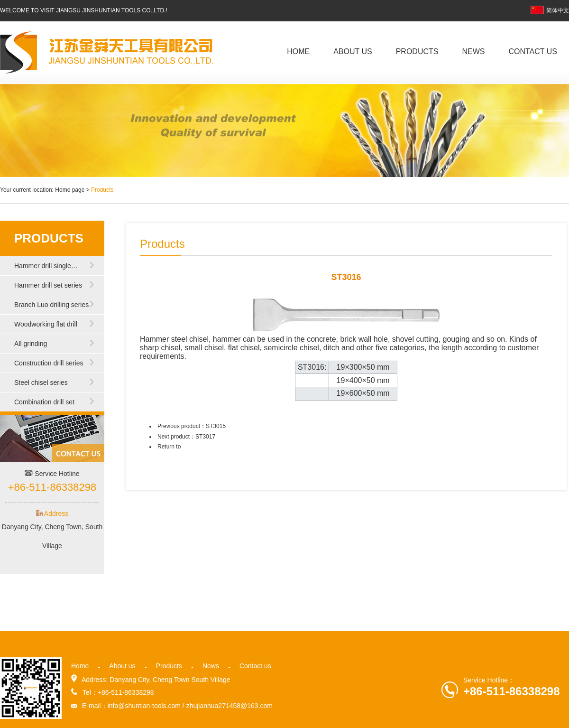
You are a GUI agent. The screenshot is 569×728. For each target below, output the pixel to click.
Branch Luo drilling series (51, 305)
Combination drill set (44, 402)
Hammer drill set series (48, 285)
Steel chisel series (41, 383)
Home (298, 51)
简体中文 (550, 10)
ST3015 (216, 426)
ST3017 (205, 437)
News (473, 51)
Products (417, 51)
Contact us (533, 51)
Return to (169, 447)
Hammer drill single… (46, 266)
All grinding (31, 344)
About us (353, 51)
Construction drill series (49, 363)
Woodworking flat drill (46, 324)
